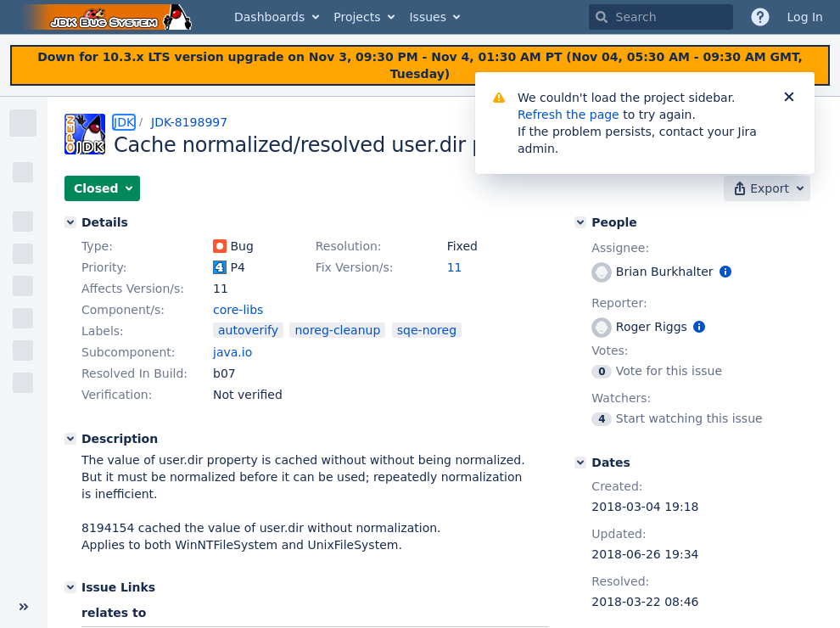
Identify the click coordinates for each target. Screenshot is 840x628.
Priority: (104, 267)
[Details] (70, 222)
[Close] (789, 98)
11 (455, 267)
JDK (124, 122)
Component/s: (123, 310)
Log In (805, 17)
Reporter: (619, 303)
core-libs (238, 310)
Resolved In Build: (134, 373)
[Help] (760, 17)
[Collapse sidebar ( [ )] (24, 607)
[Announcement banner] (420, 66)
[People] (580, 222)
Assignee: (620, 248)
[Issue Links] (70, 587)
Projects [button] (357, 17)
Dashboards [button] (269, 17)
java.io (232, 352)
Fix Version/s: (355, 267)
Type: (97, 246)
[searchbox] (661, 17)
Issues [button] (428, 17)
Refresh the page (568, 115)
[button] (102, 188)
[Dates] (580, 463)
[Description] (70, 439)
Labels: (103, 331)
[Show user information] (725, 272)
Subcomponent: (129, 352)
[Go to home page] (109, 17)
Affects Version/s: (133, 289)
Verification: (117, 395)
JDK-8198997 (189, 122)
